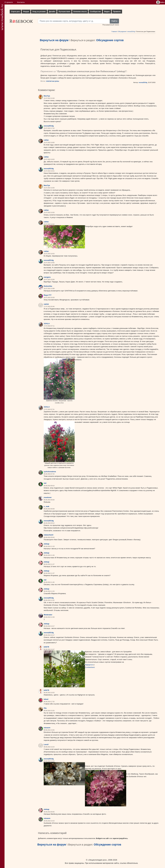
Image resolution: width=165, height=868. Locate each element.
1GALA (47, 324)
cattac (46, 140)
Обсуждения (122, 32)
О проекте (9, 2)
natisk (46, 304)
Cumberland (90, 667)
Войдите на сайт (102, 838)
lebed (46, 699)
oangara (47, 277)
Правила (117, 12)
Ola (45, 708)
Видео (107, 12)
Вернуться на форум (54, 40)
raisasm (47, 728)
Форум (26, 12)
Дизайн (52, 12)
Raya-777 (48, 295)
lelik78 (46, 647)
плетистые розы (53, 81)
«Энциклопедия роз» (97, 860)
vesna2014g (131, 32)
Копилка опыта (80, 12)
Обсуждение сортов (110, 40)
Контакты (21, 2)
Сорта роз (15, 12)
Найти (114, 21)
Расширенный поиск (111, 25)
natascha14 (48, 535)
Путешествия (64, 12)
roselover (48, 497)
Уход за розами (39, 12)
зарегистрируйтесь (120, 838)
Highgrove (89, 665)
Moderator (48, 615)
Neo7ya (47, 96)
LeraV (46, 744)
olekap (121, 71)
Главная (114, 32)
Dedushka (48, 286)
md (45, 483)
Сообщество (95, 12)
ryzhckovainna (50, 472)
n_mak (46, 506)
